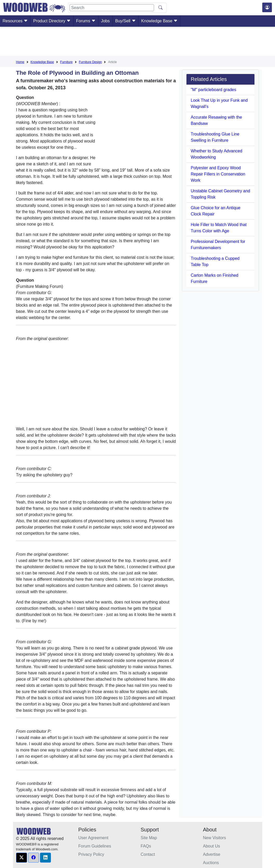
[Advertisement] (138, 42)
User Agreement (93, 838)
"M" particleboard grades (213, 90)
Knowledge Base (160, 21)
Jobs (105, 21)
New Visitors (215, 838)
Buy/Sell (125, 21)
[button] (22, 858)
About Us (212, 846)
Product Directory (52, 21)
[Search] (112, 8)
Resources (15, 21)
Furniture (66, 62)
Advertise (212, 854)
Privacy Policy (91, 854)
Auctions (211, 863)
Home (20, 62)
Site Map (149, 838)
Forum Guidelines (95, 846)
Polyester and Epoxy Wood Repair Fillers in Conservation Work (218, 174)
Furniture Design (90, 62)
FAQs (146, 846)
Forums (86, 21)
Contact (148, 854)
